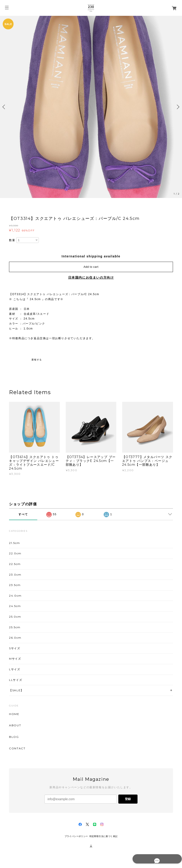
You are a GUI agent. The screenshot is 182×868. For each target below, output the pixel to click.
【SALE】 (16, 690)
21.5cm (15, 543)
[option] (91, 107)
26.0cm (15, 638)
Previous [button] (5, 107)
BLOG (14, 737)
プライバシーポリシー (76, 836)
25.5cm (15, 627)
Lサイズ (15, 669)
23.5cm (15, 585)
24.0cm (15, 596)
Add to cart (91, 267)
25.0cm (15, 617)
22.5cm (15, 564)
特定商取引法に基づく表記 (104, 836)
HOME (14, 714)
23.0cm (15, 575)
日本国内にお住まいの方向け (91, 278)
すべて (23, 514)
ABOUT (15, 725)
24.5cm (15, 606)
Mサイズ (15, 659)
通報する (37, 360)
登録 (128, 799)
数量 (12, 240)
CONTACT (17, 748)
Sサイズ (15, 648)
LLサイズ (16, 680)
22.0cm (15, 553)
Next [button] (177, 107)
